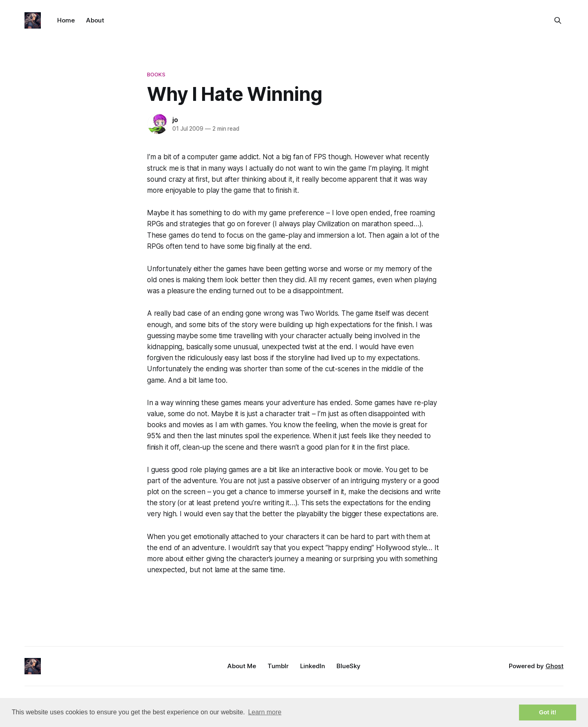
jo (175, 120)
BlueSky (349, 666)
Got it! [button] (548, 712)
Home (66, 20)
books (156, 74)
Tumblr (278, 666)
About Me (242, 666)
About (95, 20)
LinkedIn (313, 666)
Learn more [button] (265, 712)
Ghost (555, 666)
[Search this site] (558, 20)
